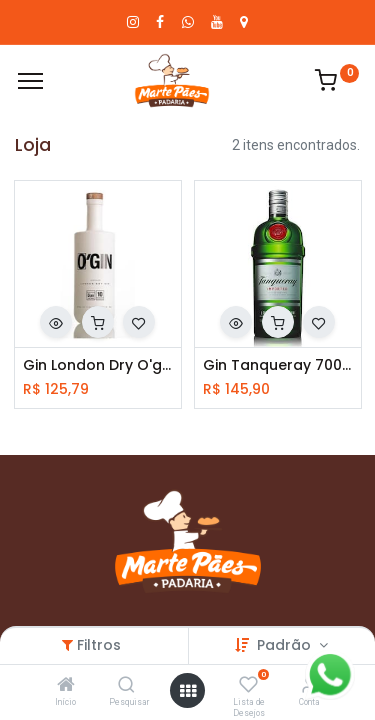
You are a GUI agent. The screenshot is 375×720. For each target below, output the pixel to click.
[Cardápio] (30, 81)
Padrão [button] (286, 645)
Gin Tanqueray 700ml (278, 365)
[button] (56, 322)
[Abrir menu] (188, 691)
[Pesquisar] (126, 686)
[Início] (66, 686)
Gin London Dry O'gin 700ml (98, 365)
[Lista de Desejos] (248, 686)
